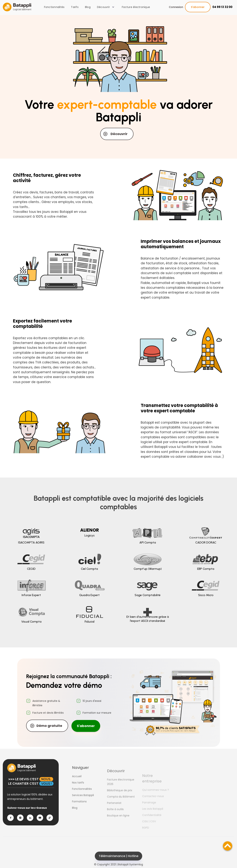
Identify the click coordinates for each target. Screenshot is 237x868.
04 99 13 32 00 (222, 7)
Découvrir (119, 134)
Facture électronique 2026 (121, 791)
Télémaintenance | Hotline (118, 862)
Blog (88, 7)
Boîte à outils (115, 818)
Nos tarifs (78, 789)
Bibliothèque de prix (120, 799)
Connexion (176, 7)
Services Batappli (83, 802)
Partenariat (114, 812)
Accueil (77, 783)
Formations (79, 808)
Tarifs (75, 7)
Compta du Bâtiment (121, 806)
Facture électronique (136, 7)
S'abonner (198, 7)
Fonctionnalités (54, 7)
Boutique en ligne (118, 825)
